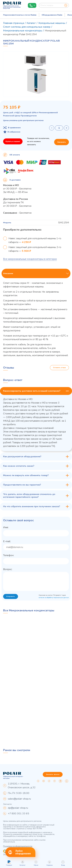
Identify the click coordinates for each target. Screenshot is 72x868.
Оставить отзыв (59, 368)
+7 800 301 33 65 (18, 814)
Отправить (11, 596)
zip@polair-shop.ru (18, 808)
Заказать (62, 142)
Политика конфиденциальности (18, 846)
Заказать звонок (53, 774)
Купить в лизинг (13, 141)
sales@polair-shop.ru (19, 799)
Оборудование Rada (52, 15)
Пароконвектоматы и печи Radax (20, 15)
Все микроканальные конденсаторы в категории (30, 259)
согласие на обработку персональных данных (54, 598)
